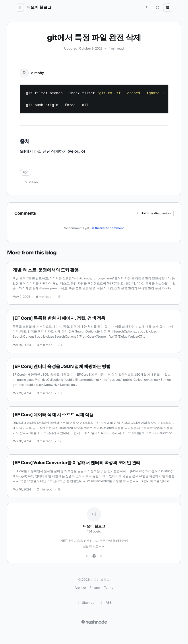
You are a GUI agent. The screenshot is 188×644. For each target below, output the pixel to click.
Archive (80, 588)
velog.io (76, 151)
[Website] (94, 556)
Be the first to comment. (108, 228)
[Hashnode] (101, 556)
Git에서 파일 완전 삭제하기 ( (44, 151)
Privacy (95, 588)
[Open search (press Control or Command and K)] (148, 8)
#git (26, 172)
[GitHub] (87, 556)
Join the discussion (153, 213)
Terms (109, 588)
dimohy (38, 73)
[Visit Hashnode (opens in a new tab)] (94, 622)
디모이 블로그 (39, 8)
